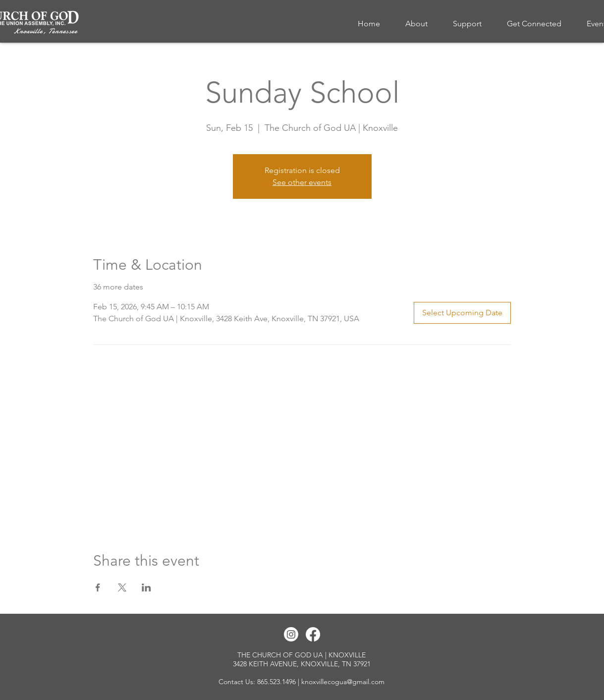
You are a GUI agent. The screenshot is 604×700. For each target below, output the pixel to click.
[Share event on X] (122, 587)
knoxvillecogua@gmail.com (343, 682)
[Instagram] (291, 634)
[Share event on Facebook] (98, 587)
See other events (302, 182)
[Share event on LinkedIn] (146, 587)
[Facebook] (313, 634)
